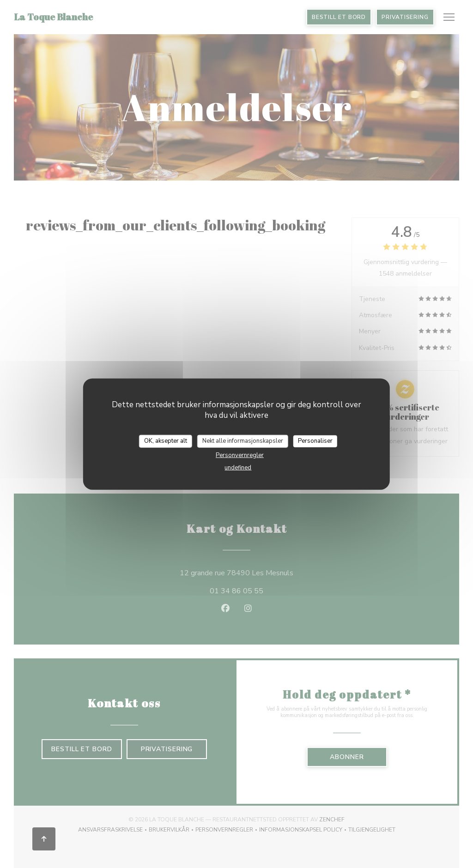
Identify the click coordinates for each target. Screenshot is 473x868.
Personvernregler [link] (240, 455)
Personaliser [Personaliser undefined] (315, 441)
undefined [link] (238, 467)
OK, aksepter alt (166, 441)
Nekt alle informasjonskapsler (243, 441)
